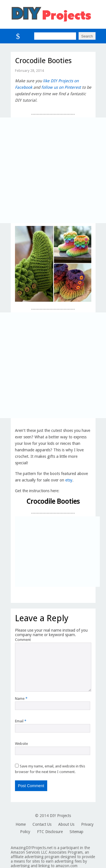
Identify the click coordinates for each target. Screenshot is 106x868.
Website (21, 744)
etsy (69, 480)
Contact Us (42, 824)
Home (21, 824)
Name (21, 699)
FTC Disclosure (50, 832)
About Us (66, 824)
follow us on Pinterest (61, 87)
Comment (23, 640)
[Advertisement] (53, 170)
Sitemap (76, 832)
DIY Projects (60, 816)
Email (21, 721)
